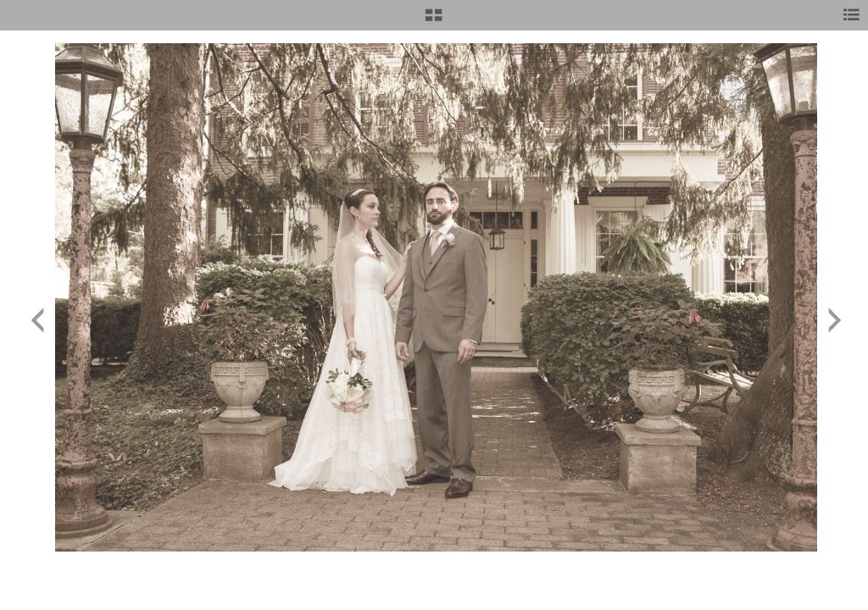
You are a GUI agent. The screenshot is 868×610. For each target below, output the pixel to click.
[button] (434, 21)
